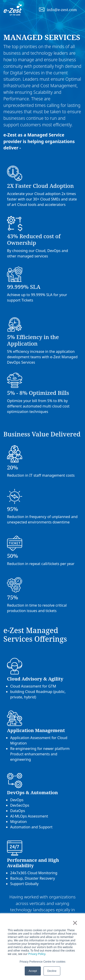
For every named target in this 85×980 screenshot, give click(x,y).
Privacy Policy (37, 954)
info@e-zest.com (62, 10)
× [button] (75, 923)
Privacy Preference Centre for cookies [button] (42, 962)
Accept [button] (33, 971)
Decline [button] (52, 971)
